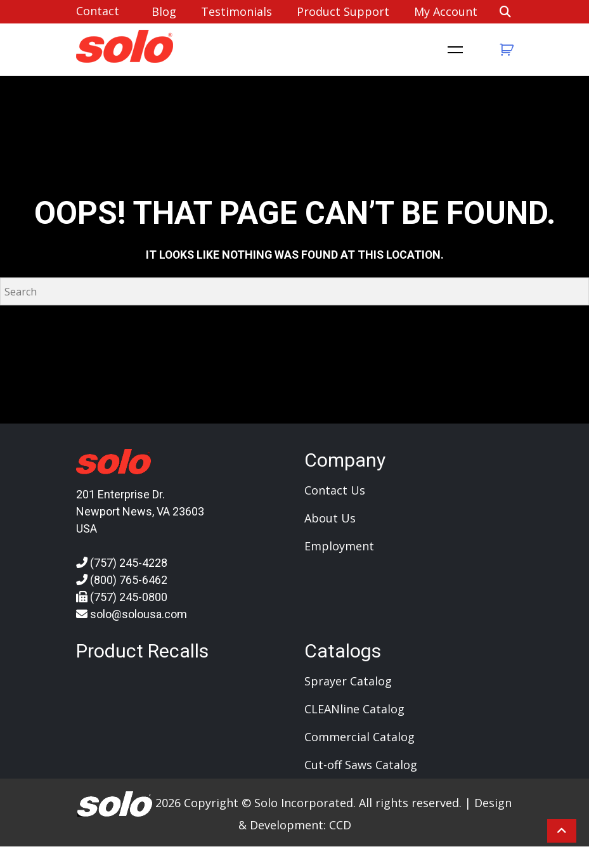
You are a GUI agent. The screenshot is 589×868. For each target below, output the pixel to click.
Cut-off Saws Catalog (361, 765)
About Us (330, 518)
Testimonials (236, 11)
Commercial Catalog (359, 737)
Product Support (343, 11)
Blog (164, 11)
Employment (339, 546)
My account (446, 11)
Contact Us (335, 490)
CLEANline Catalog (354, 709)
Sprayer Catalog (348, 681)
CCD (340, 825)
